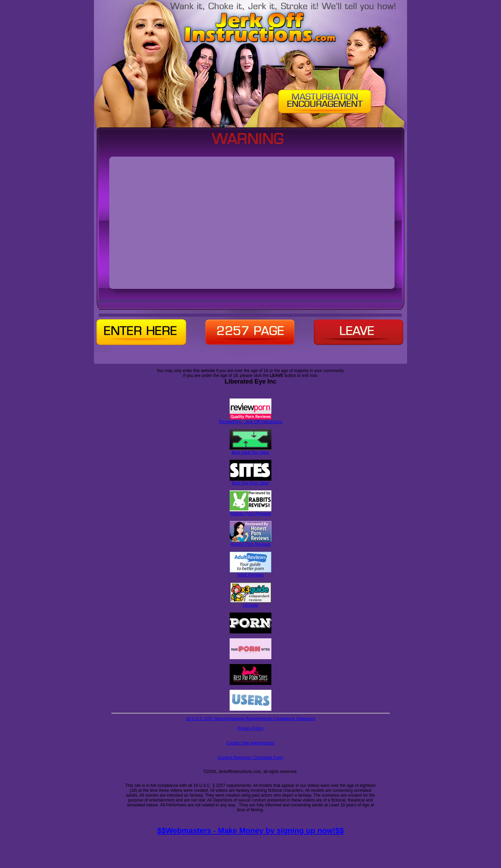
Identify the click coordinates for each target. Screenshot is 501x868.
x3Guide (251, 603)
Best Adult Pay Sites (250, 451)
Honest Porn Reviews (250, 542)
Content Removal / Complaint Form (250, 758)
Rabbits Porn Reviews (250, 512)
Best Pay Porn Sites (250, 481)
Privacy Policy (251, 728)
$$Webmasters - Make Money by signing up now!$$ (250, 831)
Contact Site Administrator (251, 743)
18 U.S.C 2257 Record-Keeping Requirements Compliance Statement (250, 719)
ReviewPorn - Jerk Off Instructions (250, 420)
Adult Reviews (250, 573)
